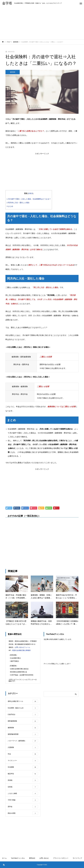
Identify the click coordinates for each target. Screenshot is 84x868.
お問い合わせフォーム (22, 647)
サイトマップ (77, 858)
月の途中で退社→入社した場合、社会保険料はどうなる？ (29, 199)
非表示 (31, 193)
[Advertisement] (42, 23)
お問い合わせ (44, 858)
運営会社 (32, 858)
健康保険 (13, 72)
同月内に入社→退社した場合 (18, 203)
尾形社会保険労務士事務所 (21, 650)
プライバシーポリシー (61, 858)
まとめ (10, 206)
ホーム (4, 858)
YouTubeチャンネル (18, 858)
